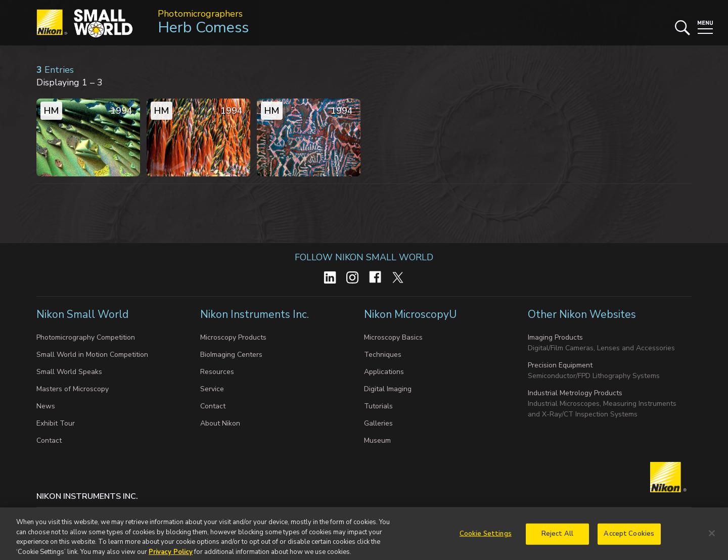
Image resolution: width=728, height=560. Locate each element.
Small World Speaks (69, 372)
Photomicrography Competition (86, 337)
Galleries (378, 423)
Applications (384, 372)
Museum (377, 440)
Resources (217, 372)
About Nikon (220, 423)
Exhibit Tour (56, 423)
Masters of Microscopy (73, 389)
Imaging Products (555, 337)
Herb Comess (203, 28)
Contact (49, 440)
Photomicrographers (200, 14)
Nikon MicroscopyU (410, 314)
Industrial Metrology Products (575, 393)
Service (212, 389)
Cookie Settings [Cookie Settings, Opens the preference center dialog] (486, 537)
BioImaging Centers (231, 355)
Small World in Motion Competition (92, 355)
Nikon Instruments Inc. (256, 314)
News (46, 406)
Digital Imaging (388, 389)
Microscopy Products (233, 337)
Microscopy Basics (393, 337)
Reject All (557, 537)
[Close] (712, 537)
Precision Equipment (560, 365)
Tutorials (378, 406)
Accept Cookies (629, 537)
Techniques (383, 355)
